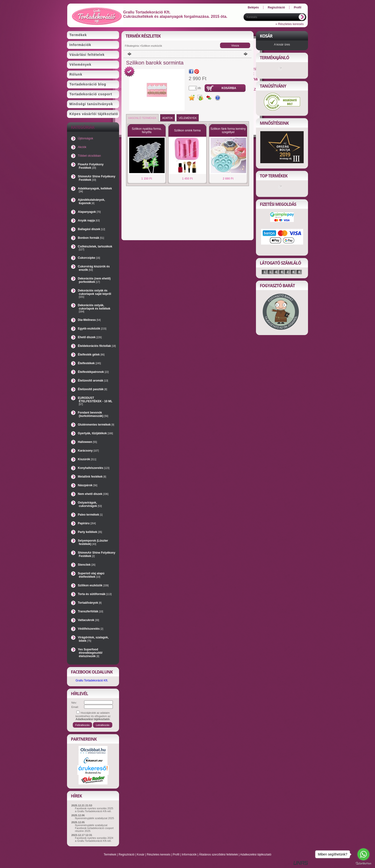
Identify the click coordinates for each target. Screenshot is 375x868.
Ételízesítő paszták (92, 389)
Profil (176, 855)
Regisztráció (127, 855)
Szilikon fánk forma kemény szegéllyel (228, 130)
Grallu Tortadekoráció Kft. (92, 680)
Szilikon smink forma (187, 130)
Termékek (110, 855)
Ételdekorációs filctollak (97, 346)
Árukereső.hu (93, 773)
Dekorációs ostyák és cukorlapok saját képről (94, 294)
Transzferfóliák (90, 611)
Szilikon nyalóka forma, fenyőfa (147, 130)
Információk (189, 855)
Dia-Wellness (89, 320)
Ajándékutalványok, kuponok (91, 201)
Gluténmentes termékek (96, 425)
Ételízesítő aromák (93, 381)
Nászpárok (88, 485)
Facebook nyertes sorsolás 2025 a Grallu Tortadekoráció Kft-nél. (94, 810)
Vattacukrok (88, 620)
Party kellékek (90, 532)
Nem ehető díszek (93, 494)
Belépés (253, 7)
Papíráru (87, 523)
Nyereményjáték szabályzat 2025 (94, 818)
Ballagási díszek (91, 229)
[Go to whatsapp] (363, 854)
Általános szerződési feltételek (218, 855)
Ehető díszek (90, 337)
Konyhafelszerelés (94, 468)
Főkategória (132, 46)
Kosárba (229, 88)
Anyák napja (89, 220)
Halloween (87, 442)
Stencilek (87, 565)
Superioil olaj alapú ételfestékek (91, 575)
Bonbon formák (91, 238)
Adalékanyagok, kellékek (95, 190)
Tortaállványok (90, 603)
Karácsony (88, 451)
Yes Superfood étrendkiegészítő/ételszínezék (90, 653)
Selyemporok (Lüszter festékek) (93, 542)
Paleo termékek (90, 515)
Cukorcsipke (89, 258)
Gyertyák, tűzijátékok (95, 433)
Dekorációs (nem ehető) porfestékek (94, 280)
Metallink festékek (92, 477)
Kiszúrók (87, 459)
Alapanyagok (89, 212)
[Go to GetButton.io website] (363, 863)
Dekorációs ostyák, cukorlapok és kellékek (94, 308)
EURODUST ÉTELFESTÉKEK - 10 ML (95, 401)
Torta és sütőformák (95, 594)
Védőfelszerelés (90, 629)
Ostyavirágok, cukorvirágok (90, 504)
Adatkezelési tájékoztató (256, 855)
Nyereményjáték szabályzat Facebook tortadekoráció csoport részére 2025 (94, 828)
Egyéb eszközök (92, 329)
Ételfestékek (89, 363)
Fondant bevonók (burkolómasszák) (93, 414)
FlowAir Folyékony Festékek (91, 166)
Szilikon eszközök (93, 585)
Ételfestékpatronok (93, 372)
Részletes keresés (159, 855)
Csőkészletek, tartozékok (95, 248)
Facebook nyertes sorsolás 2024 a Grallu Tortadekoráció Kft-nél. (94, 839)
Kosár (141, 855)
